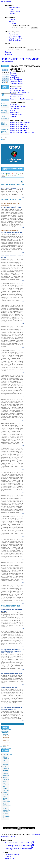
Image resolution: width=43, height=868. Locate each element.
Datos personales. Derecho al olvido (7, 811)
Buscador (12, 22)
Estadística (13, 117)
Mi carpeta (9, 54)
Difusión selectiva (4, 124)
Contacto (12, 20)
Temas (11, 10)
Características (8, 754)
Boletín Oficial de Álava (18, 124)
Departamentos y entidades (19, 93)
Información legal (15, 36)
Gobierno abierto (16, 97)
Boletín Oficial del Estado (19, 130)
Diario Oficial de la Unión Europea (22, 132)
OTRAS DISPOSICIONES (6, 747)
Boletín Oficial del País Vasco (20, 59)
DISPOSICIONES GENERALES (6, 731)
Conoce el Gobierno (17, 91)
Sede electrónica (7, 62)
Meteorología (14, 113)
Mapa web (12, 24)
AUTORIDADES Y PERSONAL (6, 734)
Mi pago (12, 111)
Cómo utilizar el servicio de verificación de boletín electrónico (7, 784)
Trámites (12, 14)
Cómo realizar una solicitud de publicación (7, 797)
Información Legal (16, 81)
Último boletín (4, 138)
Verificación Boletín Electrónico (5, 131)
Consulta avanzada (4, 111)
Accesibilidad (13, 34)
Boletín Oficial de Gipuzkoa (19, 128)
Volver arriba (9, 858)
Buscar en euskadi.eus (21, 26)
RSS (3, 140)
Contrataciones (15, 109)
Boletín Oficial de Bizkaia (18, 126)
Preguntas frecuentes (6, 817)
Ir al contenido (6, 2)
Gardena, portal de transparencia (21, 99)
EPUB (12, 175)
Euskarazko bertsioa (12, 854)
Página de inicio (14, 8)
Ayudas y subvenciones (18, 107)
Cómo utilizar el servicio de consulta (6, 761)
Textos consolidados (5, 118)
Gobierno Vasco (14, 12)
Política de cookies (15, 38)
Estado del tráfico (16, 115)
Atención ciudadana (17, 95)
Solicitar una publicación (5, 105)
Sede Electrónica (15, 40)
